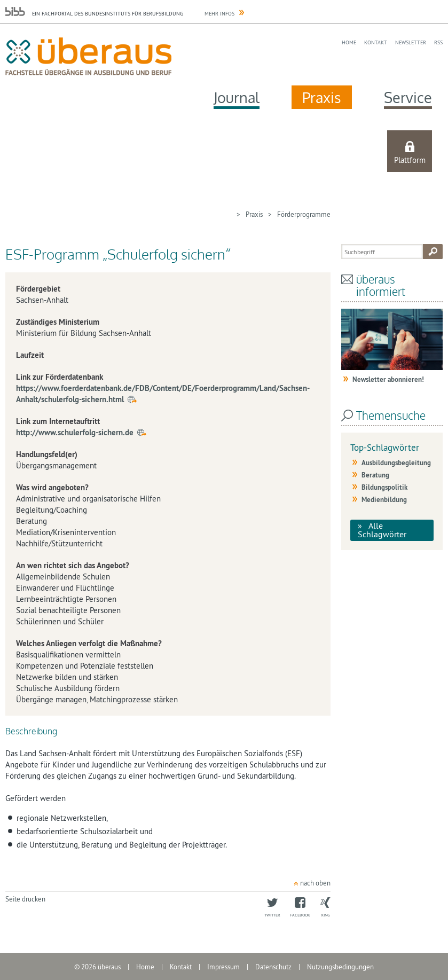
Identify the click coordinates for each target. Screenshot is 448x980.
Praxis (322, 97)
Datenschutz (273, 967)
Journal (237, 97)
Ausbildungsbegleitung (396, 463)
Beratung (375, 475)
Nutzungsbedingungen (340, 967)
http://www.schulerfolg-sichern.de (75, 432)
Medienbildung (384, 500)
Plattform (410, 160)
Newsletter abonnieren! (388, 379)
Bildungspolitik (384, 487)
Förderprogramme (304, 214)
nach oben (315, 883)
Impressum (223, 967)
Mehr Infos (219, 14)
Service (408, 97)
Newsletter (411, 42)
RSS (438, 42)
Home (349, 42)
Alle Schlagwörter (382, 530)
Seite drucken (25, 899)
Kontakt (376, 42)
